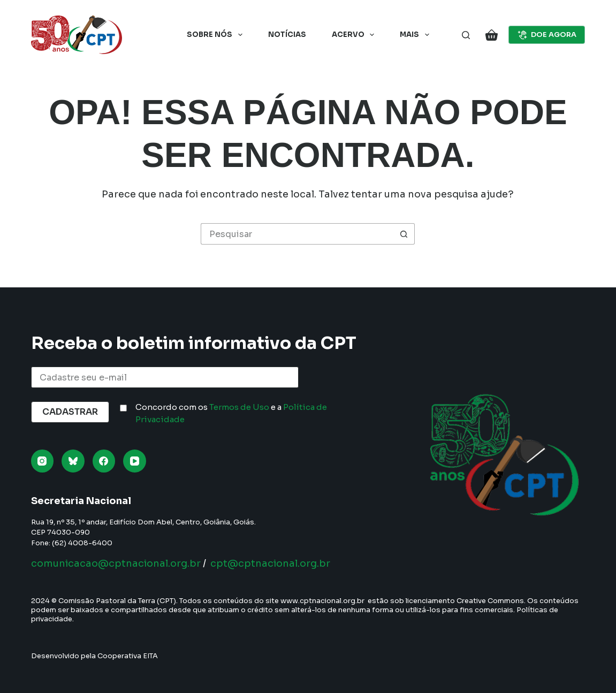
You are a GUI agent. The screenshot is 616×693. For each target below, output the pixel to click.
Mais (417, 35)
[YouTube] (135, 461)
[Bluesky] (73, 461)
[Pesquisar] (466, 35)
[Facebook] (104, 461)
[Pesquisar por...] (297, 234)
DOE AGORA (547, 35)
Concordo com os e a (231, 413)
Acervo (355, 35)
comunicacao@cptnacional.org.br (116, 563)
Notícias (287, 35)
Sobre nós (217, 35)
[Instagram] (43, 461)
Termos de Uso (239, 407)
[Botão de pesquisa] (404, 234)
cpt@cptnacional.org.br (270, 563)
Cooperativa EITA (128, 656)
